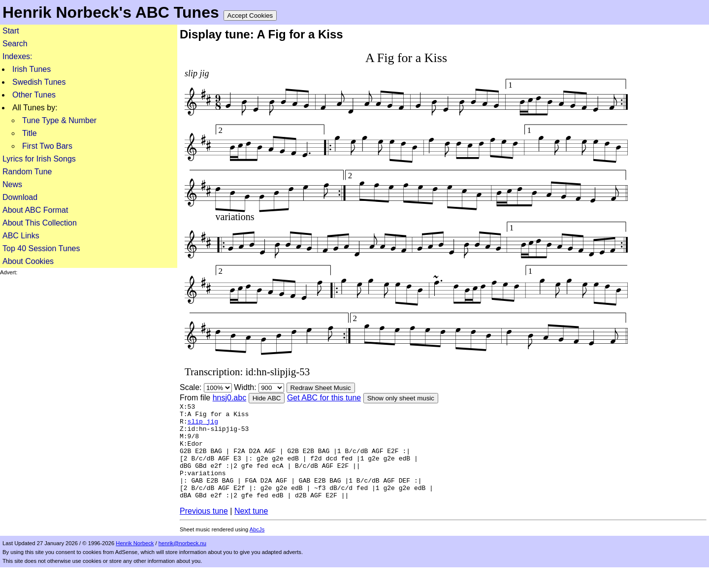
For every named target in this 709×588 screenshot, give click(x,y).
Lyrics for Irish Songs (39, 159)
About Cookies (28, 261)
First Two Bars (47, 146)
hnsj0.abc (230, 398)
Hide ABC (267, 398)
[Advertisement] (89, 345)
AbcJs (257, 550)
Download (20, 197)
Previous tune (204, 532)
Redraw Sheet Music (321, 388)
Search (15, 44)
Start (11, 31)
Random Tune (27, 172)
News (12, 184)
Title (30, 133)
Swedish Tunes (39, 82)
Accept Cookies (250, 16)
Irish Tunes (32, 69)
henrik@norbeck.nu (182, 564)
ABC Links (21, 236)
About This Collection (40, 223)
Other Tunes (34, 95)
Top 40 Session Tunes (41, 248)
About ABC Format (35, 210)
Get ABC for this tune (324, 398)
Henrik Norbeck (135, 564)
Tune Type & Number (59, 120)
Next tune (251, 532)
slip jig (203, 425)
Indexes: (17, 56)
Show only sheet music (401, 398)
